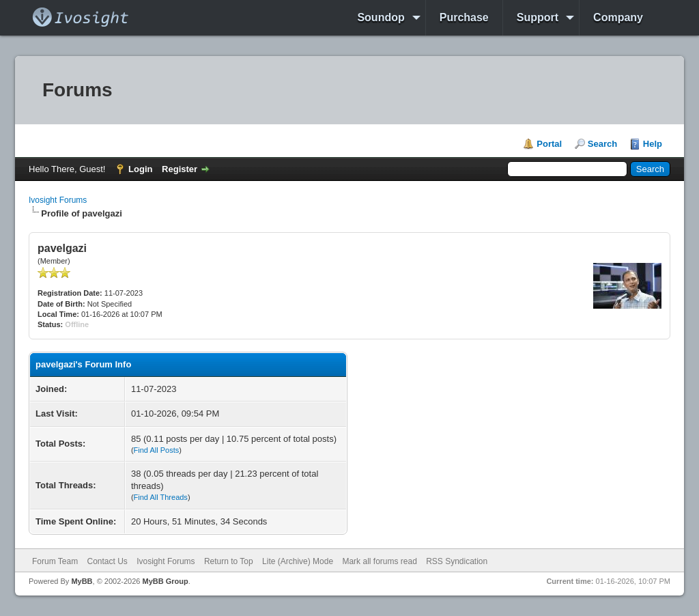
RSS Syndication (457, 561)
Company (618, 17)
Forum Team (55, 561)
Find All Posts (157, 450)
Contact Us (107, 561)
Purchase (464, 17)
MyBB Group (165, 581)
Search (602, 144)
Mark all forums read (379, 561)
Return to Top (229, 561)
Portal (549, 144)
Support (538, 17)
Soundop (381, 17)
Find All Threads (161, 497)
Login (140, 169)
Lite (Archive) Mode (298, 561)
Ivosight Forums (58, 200)
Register (180, 169)
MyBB (82, 581)
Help (653, 144)
